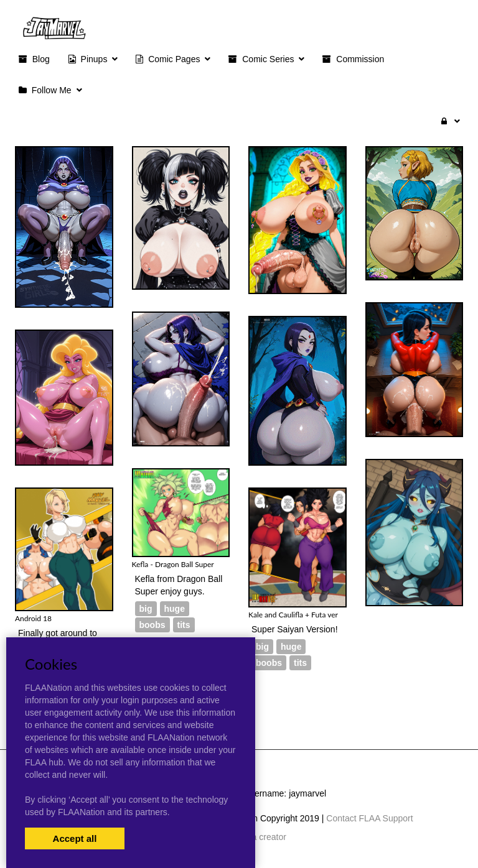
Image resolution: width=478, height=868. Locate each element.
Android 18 (33, 618)
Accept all (75, 838)
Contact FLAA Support (369, 818)
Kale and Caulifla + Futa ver (293, 615)
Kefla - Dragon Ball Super (173, 564)
